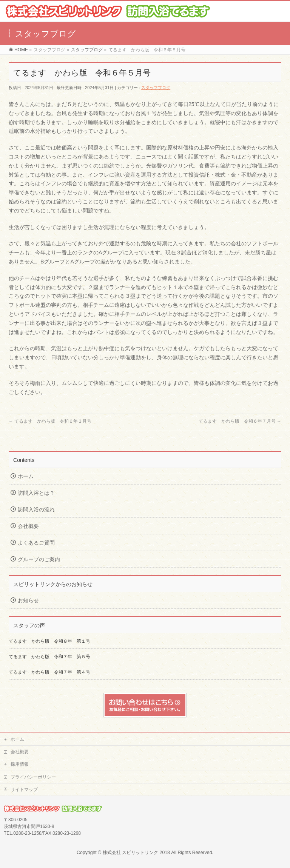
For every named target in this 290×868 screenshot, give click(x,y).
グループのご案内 (39, 559)
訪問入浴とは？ (36, 493)
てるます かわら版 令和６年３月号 (50, 421)
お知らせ (28, 600)
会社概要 (28, 526)
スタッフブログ (156, 88)
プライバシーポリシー (33, 777)
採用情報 (20, 764)
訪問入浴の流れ (36, 509)
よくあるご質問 (36, 543)
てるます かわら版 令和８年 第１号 (49, 641)
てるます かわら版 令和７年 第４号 (49, 672)
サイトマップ (24, 790)
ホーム (26, 476)
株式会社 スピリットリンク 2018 (136, 853)
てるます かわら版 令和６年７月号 (240, 421)
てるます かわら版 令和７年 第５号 (52, 657)
